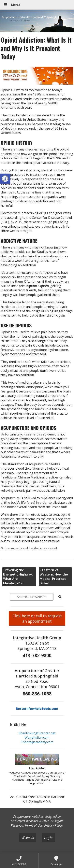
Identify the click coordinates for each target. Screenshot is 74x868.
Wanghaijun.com (37, 737)
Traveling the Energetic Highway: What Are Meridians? (18, 577)
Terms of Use (34, 825)
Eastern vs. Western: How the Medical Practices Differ (54, 577)
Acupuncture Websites (29, 817)
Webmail (28, 838)
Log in (48, 838)
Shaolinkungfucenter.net (37, 733)
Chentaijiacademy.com (37, 742)
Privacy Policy (53, 825)
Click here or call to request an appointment (37, 619)
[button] (5, 179)
